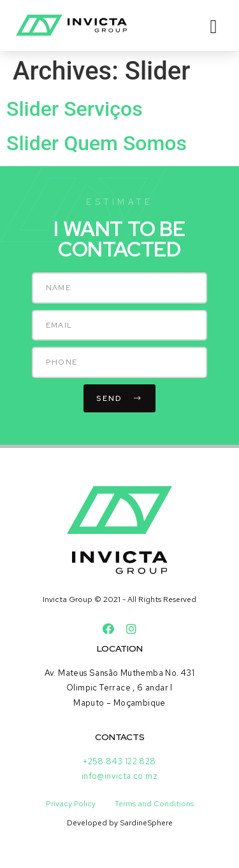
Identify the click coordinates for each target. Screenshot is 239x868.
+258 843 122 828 (119, 761)
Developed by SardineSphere (120, 823)
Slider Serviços (75, 109)
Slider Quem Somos (97, 143)
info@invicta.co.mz (119, 776)
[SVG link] (71, 25)
